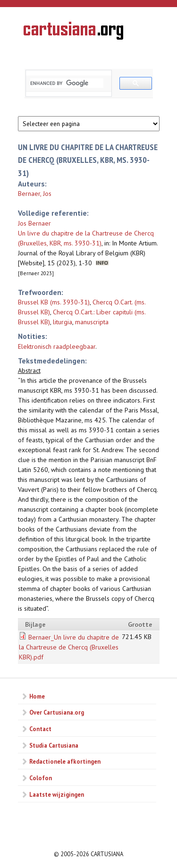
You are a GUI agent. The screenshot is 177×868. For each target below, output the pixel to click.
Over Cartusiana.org (57, 712)
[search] (67, 83)
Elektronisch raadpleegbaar (57, 346)
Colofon (41, 778)
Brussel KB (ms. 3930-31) (54, 302)
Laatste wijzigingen (57, 794)
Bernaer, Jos (35, 194)
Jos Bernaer (34, 223)
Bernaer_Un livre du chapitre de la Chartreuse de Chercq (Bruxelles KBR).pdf (69, 647)
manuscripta (92, 322)
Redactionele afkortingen (65, 761)
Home (37, 696)
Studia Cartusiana (54, 745)
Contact (40, 729)
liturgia (63, 322)
